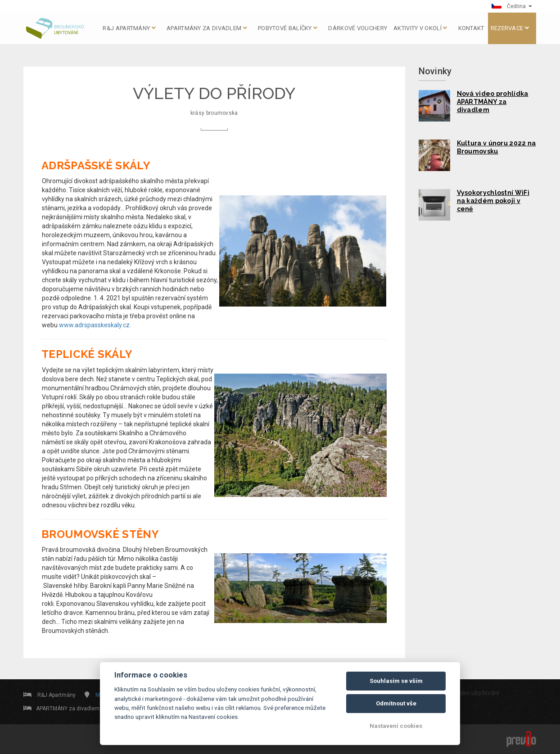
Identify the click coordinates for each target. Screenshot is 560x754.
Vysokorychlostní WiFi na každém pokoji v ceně (493, 201)
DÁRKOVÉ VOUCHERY (358, 28)
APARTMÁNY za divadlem (207, 28)
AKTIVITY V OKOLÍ (420, 28)
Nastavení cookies (396, 726)
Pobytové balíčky (288, 28)
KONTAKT (471, 28)
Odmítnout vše (396, 703)
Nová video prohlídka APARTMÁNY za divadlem (493, 102)
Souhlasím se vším (396, 681)
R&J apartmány (129, 28)
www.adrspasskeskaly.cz (94, 325)
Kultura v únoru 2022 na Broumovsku (497, 147)
